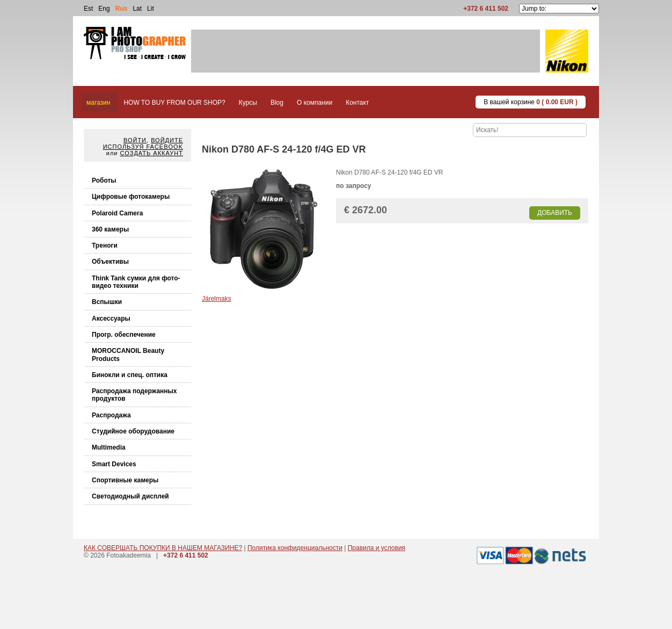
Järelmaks (217, 299)
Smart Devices (114, 464)
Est (88, 9)
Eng (104, 9)
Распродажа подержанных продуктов (134, 395)
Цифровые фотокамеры (131, 197)
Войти (135, 140)
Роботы (104, 180)
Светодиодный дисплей (130, 496)
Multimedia (109, 447)
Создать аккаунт (152, 153)
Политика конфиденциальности (295, 548)
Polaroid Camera (117, 213)
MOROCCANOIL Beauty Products (128, 355)
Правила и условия (377, 548)
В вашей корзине (531, 102)
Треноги (105, 245)
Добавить (555, 213)
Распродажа (111, 415)
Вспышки (107, 302)
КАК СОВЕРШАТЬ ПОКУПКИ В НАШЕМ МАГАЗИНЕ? (163, 548)
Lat (137, 9)
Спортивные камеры (125, 480)
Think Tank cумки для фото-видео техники (136, 282)
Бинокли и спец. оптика (130, 375)
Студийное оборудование (133, 431)
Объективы (110, 262)
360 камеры (110, 229)
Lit (151, 9)
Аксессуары (111, 319)
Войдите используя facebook (143, 143)
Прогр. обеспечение (124, 335)
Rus (122, 9)
